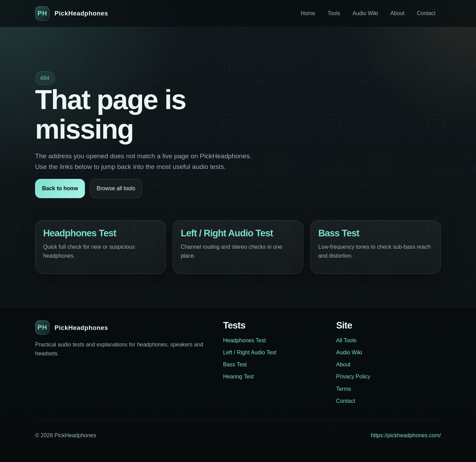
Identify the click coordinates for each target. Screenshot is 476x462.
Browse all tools (116, 188)
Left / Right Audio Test (227, 233)
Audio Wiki (365, 13)
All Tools (346, 340)
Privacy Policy (353, 377)
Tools (334, 13)
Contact (426, 13)
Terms (344, 389)
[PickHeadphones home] (72, 13)
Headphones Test (79, 233)
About (397, 13)
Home (308, 13)
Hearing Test (238, 377)
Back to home (60, 188)
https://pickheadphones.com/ (406, 435)
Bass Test (339, 233)
